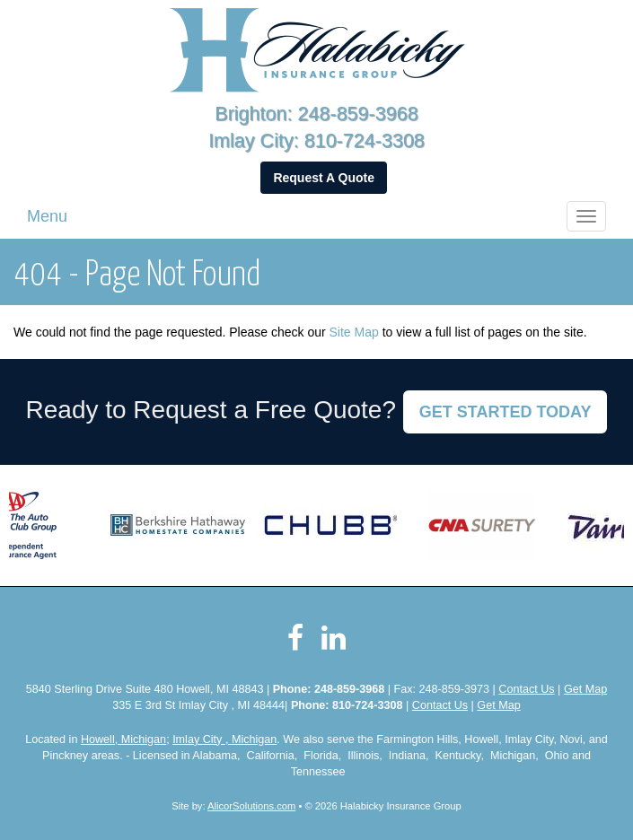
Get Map (585, 689)
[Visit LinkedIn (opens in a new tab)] (334, 638)
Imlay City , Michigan (224, 739)
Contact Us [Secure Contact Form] (526, 689)
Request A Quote (324, 178)
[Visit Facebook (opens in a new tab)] (295, 638)
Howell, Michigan (123, 739)
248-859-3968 (358, 114)
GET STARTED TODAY (506, 412)
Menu (47, 216)
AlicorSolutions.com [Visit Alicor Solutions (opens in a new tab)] (251, 806)
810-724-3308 (365, 140)
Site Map (354, 332)
